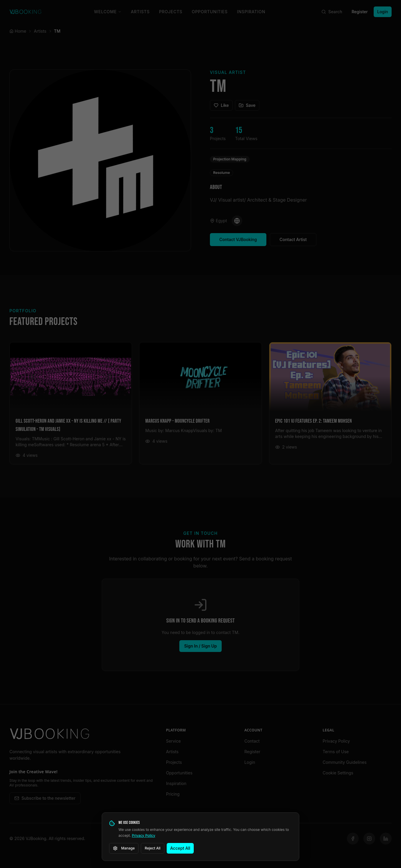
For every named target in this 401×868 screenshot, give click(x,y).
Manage (124, 848)
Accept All (180, 848)
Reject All (153, 848)
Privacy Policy (144, 835)
